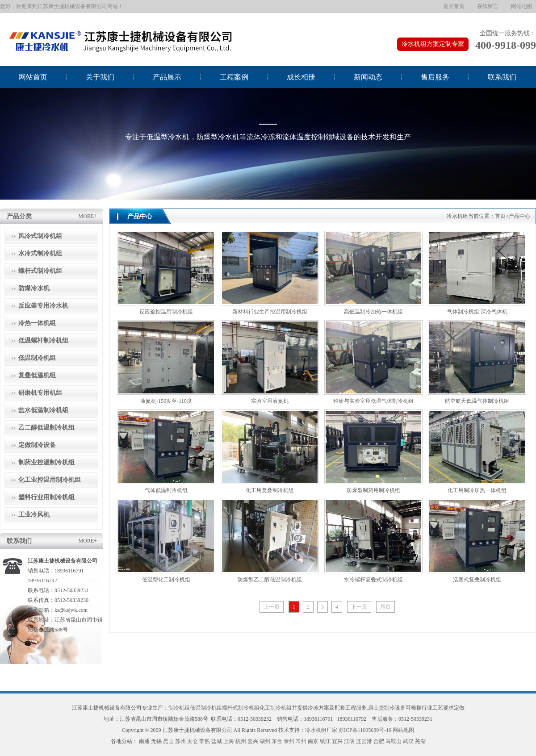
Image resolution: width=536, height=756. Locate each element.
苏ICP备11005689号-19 (365, 730)
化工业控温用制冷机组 (50, 480)
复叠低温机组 (37, 375)
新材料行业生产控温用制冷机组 (270, 312)
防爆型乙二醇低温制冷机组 (270, 580)
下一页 (359, 607)
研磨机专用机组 (40, 393)
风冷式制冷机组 (40, 236)
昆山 (168, 741)
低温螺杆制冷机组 (43, 340)
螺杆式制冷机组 (40, 271)
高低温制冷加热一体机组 (373, 312)
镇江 (325, 741)
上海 (229, 741)
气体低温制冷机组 (166, 490)
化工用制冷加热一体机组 (477, 490)
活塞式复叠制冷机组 (477, 580)
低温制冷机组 (37, 358)
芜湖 (420, 741)
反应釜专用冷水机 (43, 306)
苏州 (180, 741)
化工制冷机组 (276, 708)
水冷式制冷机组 (40, 253)
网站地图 (522, 6)
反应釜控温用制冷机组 (166, 312)
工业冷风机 (34, 515)
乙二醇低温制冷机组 (46, 428)
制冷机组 (179, 708)
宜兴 (337, 741)
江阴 (349, 741)
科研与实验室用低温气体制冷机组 (373, 401)
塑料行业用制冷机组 (46, 497)
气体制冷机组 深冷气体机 (477, 312)
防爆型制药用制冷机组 (373, 490)
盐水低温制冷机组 (43, 410)
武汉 (408, 741)
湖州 (265, 741)
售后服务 (435, 77)
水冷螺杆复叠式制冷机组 (373, 580)
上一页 (272, 607)
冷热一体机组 (37, 323)
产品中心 (140, 216)
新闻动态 (368, 77)
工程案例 (234, 77)
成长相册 (301, 77)
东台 (277, 741)
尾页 (385, 607)
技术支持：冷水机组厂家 (308, 730)
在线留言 (488, 6)
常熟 (205, 741)
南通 (144, 741)
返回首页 (454, 6)
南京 (313, 741)
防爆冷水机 (34, 288)
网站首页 (33, 77)
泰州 (289, 741)
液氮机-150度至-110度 (166, 401)
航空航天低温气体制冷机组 (477, 401)
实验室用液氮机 (270, 401)
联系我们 (502, 77)
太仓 (193, 741)
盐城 (217, 741)
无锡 (156, 741)
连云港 (364, 741)
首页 (500, 216)
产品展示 (167, 77)
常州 (301, 741)
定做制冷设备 (37, 445)
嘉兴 (253, 741)
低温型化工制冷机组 (166, 580)
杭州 (241, 741)
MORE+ (88, 216)
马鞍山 (394, 741)
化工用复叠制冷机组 (270, 490)
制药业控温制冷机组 (46, 462)
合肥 (379, 741)
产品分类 (19, 216)
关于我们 (100, 77)
